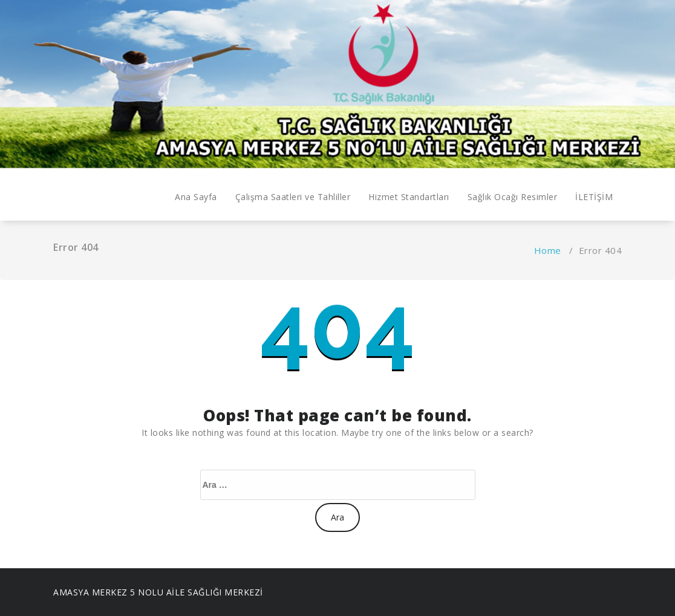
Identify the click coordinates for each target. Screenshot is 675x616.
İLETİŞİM (594, 197)
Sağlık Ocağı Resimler (513, 197)
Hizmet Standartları (409, 197)
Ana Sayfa (196, 197)
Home (548, 250)
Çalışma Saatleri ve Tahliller (293, 197)
